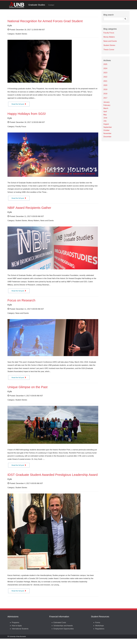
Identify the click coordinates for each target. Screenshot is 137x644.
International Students (20, 629)
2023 (105, 73)
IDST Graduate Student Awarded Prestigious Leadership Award (53, 475)
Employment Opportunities (64, 629)
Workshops (100, 626)
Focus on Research (21, 300)
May (105, 115)
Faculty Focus (109, 33)
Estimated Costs (60, 623)
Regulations (100, 629)
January (107, 102)
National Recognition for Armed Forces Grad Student (45, 21)
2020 (105, 85)
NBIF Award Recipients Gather (29, 208)
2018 (105, 94)
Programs (15, 623)
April (105, 112)
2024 (105, 68)
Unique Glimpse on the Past (28, 387)
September (108, 127)
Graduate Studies (37, 5)
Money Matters (109, 37)
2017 (105, 98)
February (107, 105)
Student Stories (109, 45)
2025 (105, 64)
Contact (51, 5)
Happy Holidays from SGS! (27, 114)
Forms (98, 623)
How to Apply (17, 626)
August (106, 124)
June (105, 118)
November (107, 133)
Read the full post (19, 104)
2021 (105, 81)
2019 (105, 89)
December (107, 137)
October (107, 130)
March (106, 108)
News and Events (110, 41)
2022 (105, 77)
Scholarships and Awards (63, 626)
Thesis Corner (109, 50)
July (105, 121)
